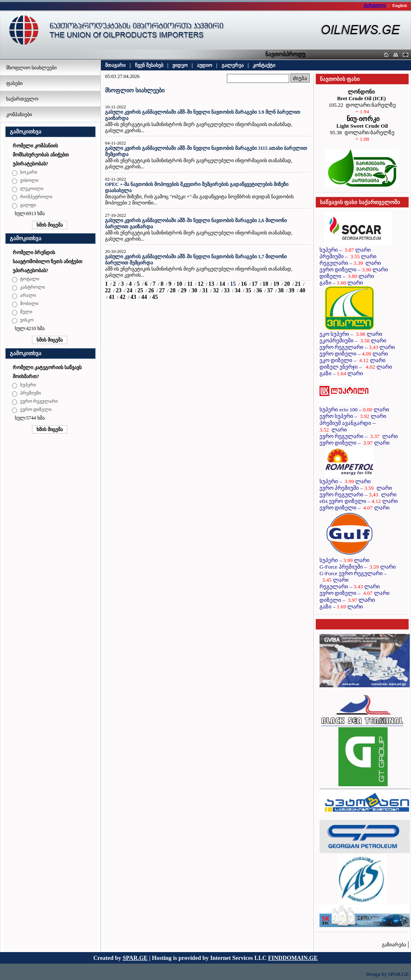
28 (173, 290)
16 (244, 284)
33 (227, 290)
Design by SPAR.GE (388, 974)
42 (123, 297)
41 (112, 297)
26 (151, 290)
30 (194, 290)
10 (179, 284)
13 (211, 284)
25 (140, 290)
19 (276, 284)
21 (298, 284)
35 (248, 290)
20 (287, 284)
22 (108, 290)
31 (205, 290)
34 (237, 290)
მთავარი (115, 65)
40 (302, 290)
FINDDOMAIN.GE (293, 958)
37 (270, 290)
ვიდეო (180, 65)
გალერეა (233, 65)
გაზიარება (394, 945)
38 (281, 290)
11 (190, 284)
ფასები (14, 83)
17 (255, 284)
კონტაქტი (264, 65)
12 (201, 284)
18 (265, 284)
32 (216, 290)
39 (292, 290)
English (400, 5)
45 (155, 297)
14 (222, 284)
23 (119, 290)
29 (183, 290)
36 (259, 290)
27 (162, 290)
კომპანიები (19, 115)
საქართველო (22, 99)
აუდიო (204, 65)
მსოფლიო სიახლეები (31, 68)
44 (144, 297)
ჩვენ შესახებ (149, 65)
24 (130, 290)
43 (133, 297)
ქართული (374, 5)
